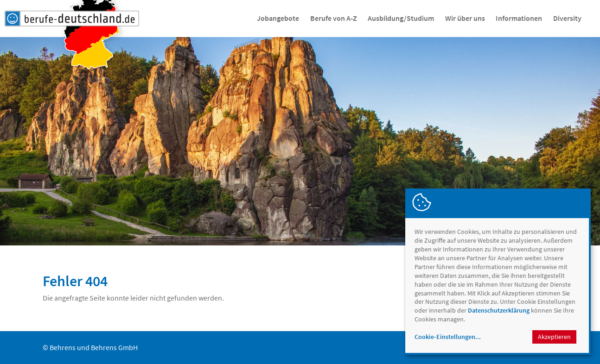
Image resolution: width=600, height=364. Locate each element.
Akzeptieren (554, 337)
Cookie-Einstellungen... (448, 337)
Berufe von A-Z (334, 18)
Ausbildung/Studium (401, 18)
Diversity (567, 18)
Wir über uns (465, 18)
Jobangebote (278, 18)
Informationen (519, 18)
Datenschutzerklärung (499, 310)
